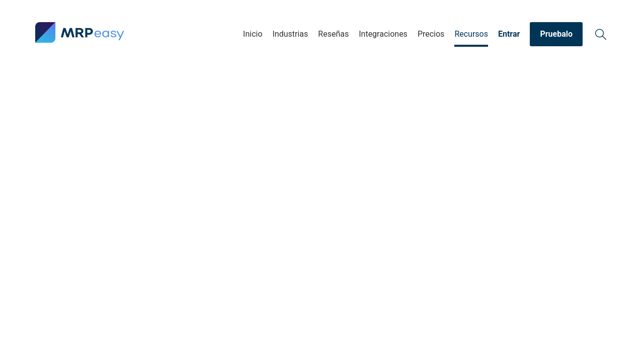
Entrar (509, 34)
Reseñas (333, 34)
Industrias (291, 34)
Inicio (253, 34)
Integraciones (383, 34)
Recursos (471, 34)
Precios (431, 34)
